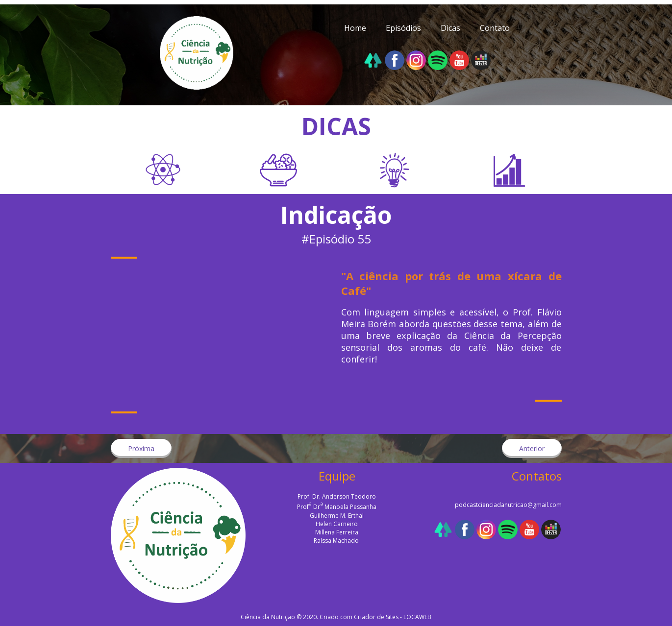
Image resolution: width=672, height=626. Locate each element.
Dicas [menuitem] (450, 28)
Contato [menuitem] (495, 28)
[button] (141, 448)
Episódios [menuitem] (403, 28)
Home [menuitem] (355, 28)
